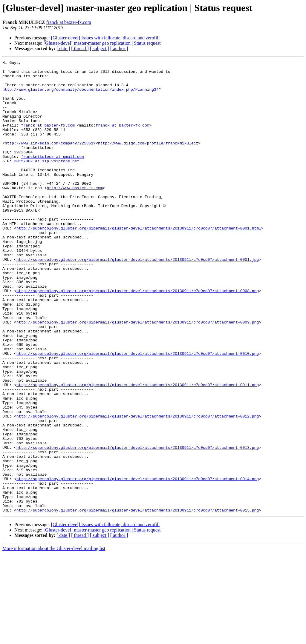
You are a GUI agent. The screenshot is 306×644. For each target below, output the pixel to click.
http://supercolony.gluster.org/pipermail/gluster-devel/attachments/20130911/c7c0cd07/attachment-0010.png (138, 412)
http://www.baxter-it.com (75, 214)
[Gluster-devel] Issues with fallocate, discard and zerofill (105, 38)
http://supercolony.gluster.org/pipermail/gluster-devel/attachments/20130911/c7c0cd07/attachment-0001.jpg (138, 300)
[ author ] (119, 48)
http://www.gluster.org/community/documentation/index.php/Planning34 (81, 95)
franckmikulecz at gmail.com (52, 176)
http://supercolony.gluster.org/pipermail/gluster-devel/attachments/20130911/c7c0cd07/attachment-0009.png (138, 375)
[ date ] (63, 48)
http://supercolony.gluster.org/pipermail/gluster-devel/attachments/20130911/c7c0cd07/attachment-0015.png (138, 600)
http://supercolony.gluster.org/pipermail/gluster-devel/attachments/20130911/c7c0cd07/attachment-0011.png (138, 450)
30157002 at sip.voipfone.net (47, 181)
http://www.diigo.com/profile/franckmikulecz (148, 160)
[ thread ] (80, 48)
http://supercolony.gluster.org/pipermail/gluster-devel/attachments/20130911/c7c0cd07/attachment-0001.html (139, 262)
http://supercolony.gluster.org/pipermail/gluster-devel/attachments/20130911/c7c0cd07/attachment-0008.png (138, 337)
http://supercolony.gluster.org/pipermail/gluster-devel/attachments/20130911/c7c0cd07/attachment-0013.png (138, 525)
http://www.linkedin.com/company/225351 (49, 160)
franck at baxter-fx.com (69, 22)
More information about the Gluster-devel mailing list (54, 639)
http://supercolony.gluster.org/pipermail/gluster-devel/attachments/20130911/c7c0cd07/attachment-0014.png (138, 563)
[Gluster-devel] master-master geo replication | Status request (102, 43)
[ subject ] (100, 48)
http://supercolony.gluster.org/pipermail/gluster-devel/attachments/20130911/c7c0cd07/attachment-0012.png (138, 488)
